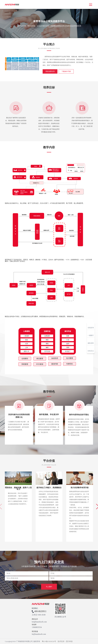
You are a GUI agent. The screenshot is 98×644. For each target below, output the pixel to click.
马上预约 (49, 586)
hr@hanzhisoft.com (39, 634)
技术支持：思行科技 (65, 641)
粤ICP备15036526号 (49, 641)
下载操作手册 (65, 71)
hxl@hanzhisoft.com (39, 622)
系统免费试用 (50, 71)
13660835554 (37, 627)
